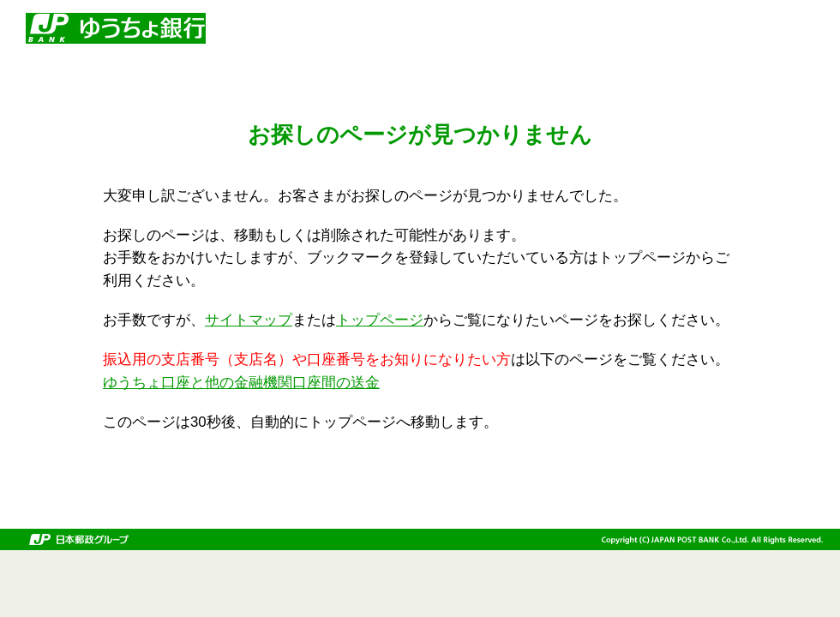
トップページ (380, 320)
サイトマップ (249, 320)
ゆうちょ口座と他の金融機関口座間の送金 (241, 383)
